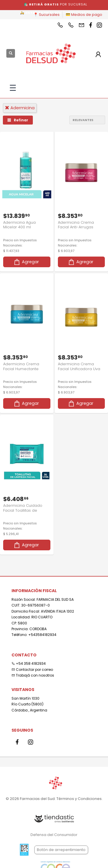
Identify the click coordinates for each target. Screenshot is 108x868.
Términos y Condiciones (79, 799)
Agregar (26, 262)
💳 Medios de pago (84, 15)
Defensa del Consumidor (54, 835)
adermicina (20, 108)
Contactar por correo (32, 670)
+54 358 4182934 (29, 663)
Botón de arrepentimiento (61, 850)
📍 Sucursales (47, 15)
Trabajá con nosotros (33, 675)
